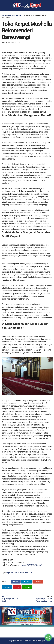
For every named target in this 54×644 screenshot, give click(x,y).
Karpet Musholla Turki (14, 15)
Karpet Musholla (12, 573)
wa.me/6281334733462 (32, 565)
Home (4, 15)
